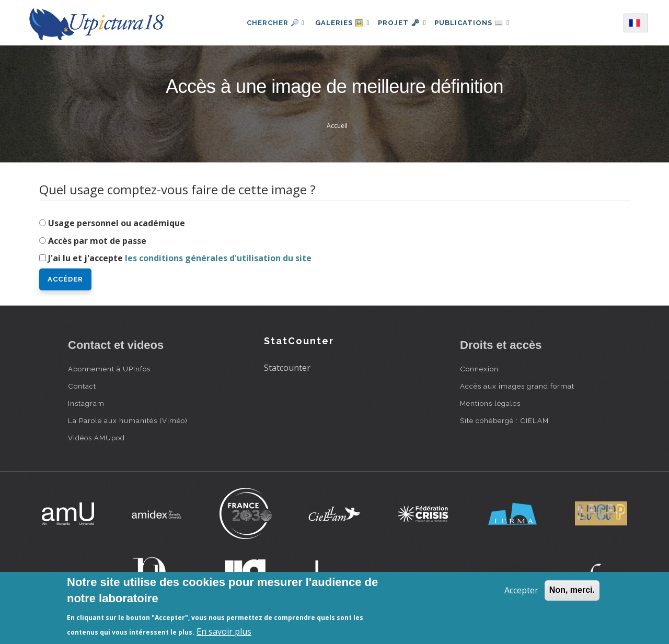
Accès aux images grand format (517, 386)
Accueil (337, 126)
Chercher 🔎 (269, 23)
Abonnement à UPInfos (109, 369)
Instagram (86, 403)
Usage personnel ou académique (117, 223)
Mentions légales (490, 403)
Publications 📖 (477, 23)
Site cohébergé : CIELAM (504, 420)
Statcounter (287, 368)
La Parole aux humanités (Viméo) (128, 420)
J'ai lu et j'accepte (180, 258)
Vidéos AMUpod (96, 438)
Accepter (521, 590)
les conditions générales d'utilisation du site (218, 258)
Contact (82, 386)
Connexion (479, 369)
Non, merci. (572, 590)
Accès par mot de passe (97, 241)
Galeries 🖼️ (338, 23)
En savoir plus (224, 631)
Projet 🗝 (402, 23)
